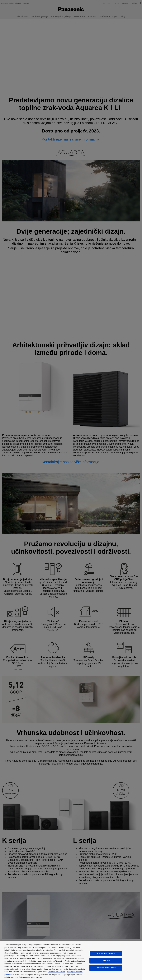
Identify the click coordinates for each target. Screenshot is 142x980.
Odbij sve (106, 961)
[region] (71, 960)
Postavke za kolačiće (106, 953)
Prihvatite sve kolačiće (106, 968)
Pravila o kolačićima (56, 972)
